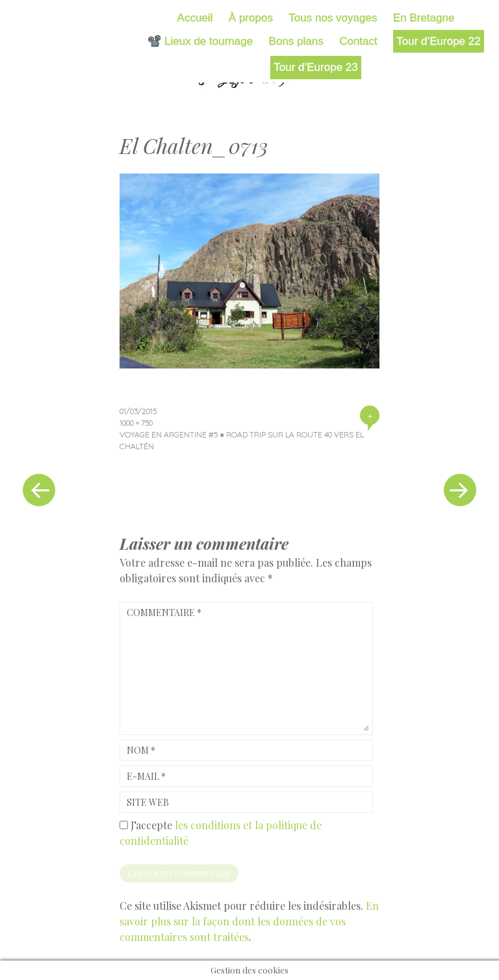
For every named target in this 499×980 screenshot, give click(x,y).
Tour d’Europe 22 (438, 41)
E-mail (146, 776)
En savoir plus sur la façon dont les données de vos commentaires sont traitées (249, 921)
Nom (141, 750)
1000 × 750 (136, 423)
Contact (358, 41)
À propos (251, 18)
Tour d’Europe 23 (315, 67)
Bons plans (296, 41)
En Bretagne (424, 18)
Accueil (195, 18)
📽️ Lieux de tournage (200, 41)
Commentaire (164, 612)
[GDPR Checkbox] (124, 825)
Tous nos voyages (333, 18)
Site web (148, 802)
